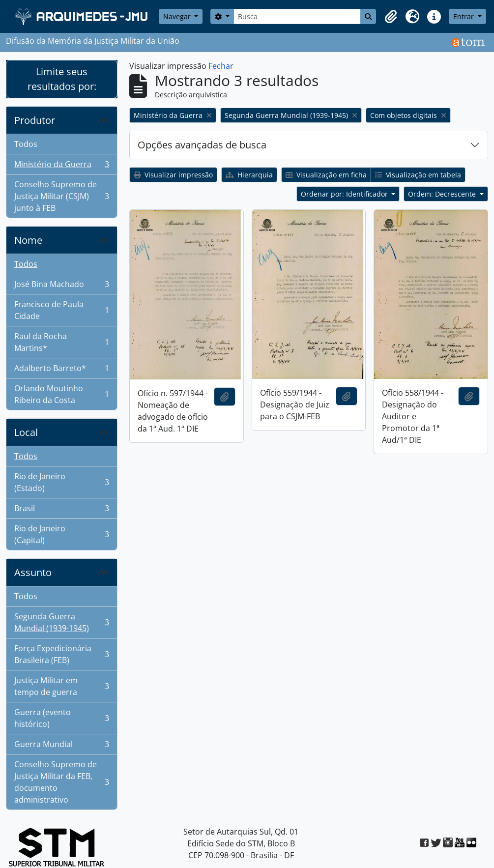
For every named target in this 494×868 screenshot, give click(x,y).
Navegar (178, 16)
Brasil (61, 510)
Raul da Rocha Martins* (61, 342)
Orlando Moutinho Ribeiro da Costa (61, 394)
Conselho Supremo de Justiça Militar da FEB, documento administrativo (61, 782)
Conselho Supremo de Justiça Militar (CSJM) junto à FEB (61, 196)
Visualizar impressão (173, 175)
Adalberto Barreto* (61, 370)
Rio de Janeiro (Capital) (61, 534)
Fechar (221, 66)
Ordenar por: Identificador (345, 194)
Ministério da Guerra (61, 166)
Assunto (33, 572)
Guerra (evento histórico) (61, 718)
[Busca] (297, 16)
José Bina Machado (61, 286)
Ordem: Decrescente (443, 194)
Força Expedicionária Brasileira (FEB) (61, 654)
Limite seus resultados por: (62, 79)
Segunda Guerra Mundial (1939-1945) (61, 622)
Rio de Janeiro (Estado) (61, 482)
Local (26, 432)
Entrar (465, 16)
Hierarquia (249, 175)
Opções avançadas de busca (202, 145)
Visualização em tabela (418, 175)
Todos (26, 144)
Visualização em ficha (326, 175)
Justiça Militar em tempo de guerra (61, 686)
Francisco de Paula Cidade (61, 310)
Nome (28, 240)
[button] (391, 17)
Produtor (35, 120)
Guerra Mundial (61, 746)
